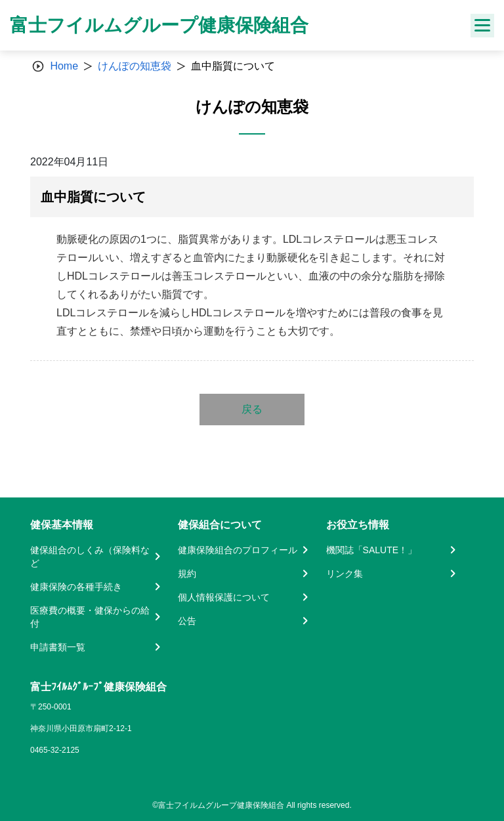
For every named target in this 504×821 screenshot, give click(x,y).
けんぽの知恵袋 (135, 66)
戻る (252, 409)
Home (64, 66)
